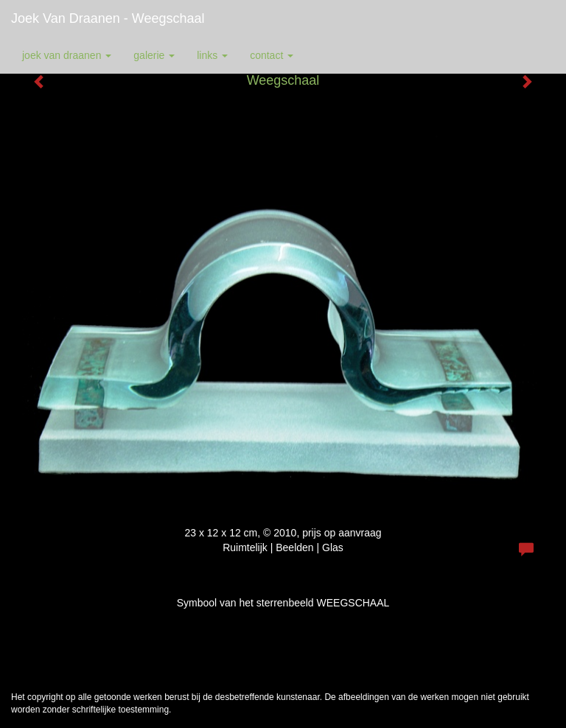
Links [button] (212, 55)
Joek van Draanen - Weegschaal (108, 18)
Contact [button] (272, 55)
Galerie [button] (154, 55)
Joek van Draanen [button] (67, 55)
